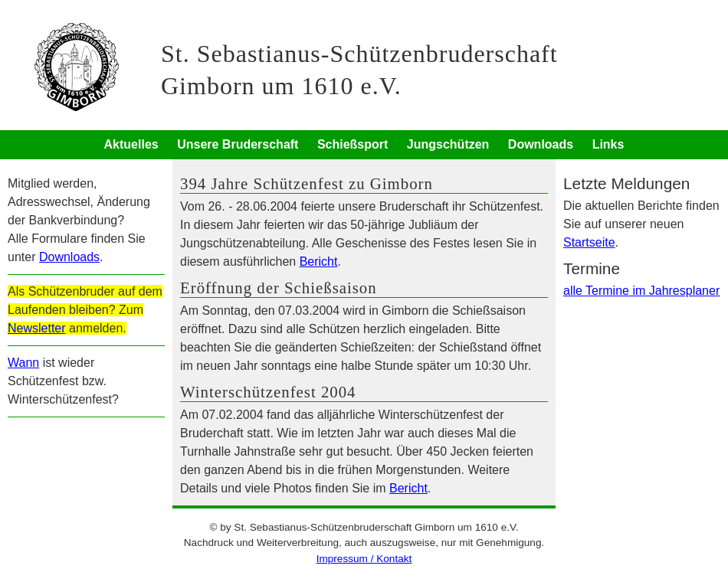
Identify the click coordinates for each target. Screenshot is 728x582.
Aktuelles (131, 144)
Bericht (319, 262)
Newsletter (37, 328)
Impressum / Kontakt (364, 559)
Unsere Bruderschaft (238, 144)
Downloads (541, 144)
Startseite (589, 242)
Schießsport (353, 144)
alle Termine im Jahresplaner (641, 291)
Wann (23, 363)
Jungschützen (448, 144)
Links (608, 144)
